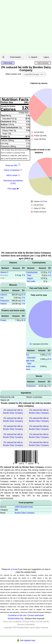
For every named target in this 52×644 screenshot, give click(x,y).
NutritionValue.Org (15, 618)
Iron (2, 298)
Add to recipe (12, 175)
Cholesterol (31, 386)
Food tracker (15, 57)
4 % (50, 272)
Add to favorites (43, 63)
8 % (23, 301)
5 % (23, 304)
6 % (49, 355)
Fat (27, 355)
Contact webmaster (36, 615)
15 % (49, 359)
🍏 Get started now (26, 640)
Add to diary (8, 63)
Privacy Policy (29, 622)
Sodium (3, 304)
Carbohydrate (32, 272)
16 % (23, 320)
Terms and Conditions (12, 622)
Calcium (4, 295)
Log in (46, 57)
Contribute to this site (17, 615)
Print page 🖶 (13, 189)
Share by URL (13, 165)
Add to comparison (12, 170)
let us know (13, 569)
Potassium (5, 301)
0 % (23, 298)
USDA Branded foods (24, 507)
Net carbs (31, 281)
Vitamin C (4, 272)
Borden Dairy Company (25, 513)
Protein (3, 320)
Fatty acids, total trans (31, 366)
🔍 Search (33, 57)
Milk (16, 510)
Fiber (29, 275)
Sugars (30, 278)
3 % (24, 275)
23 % (23, 295)
